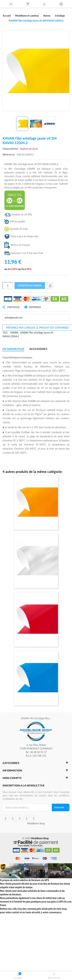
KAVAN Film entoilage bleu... (36, 718)
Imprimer (33, 307)
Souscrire (59, 807)
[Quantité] (8, 286)
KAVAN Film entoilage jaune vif (37, 333)
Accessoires (38, 349)
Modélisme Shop (36, 823)
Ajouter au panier (30, 285)
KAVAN (14, 333)
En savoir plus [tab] (13, 349)
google (20, 819)
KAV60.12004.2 (11, 336)
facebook (6, 819)
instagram (34, 819)
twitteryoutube (13, 819)
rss (27, 819)
